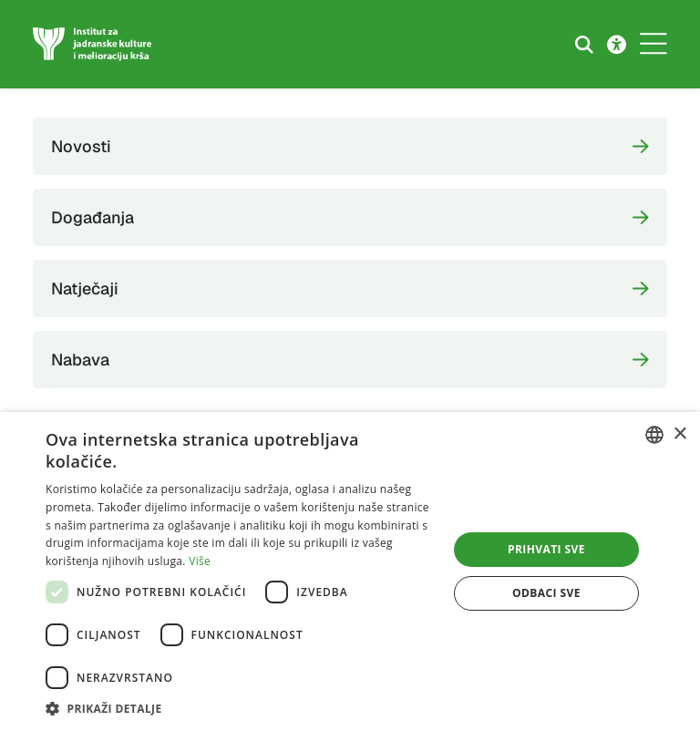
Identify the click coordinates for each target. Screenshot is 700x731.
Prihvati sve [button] (546, 549)
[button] (241, 708)
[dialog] (350, 571)
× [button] (679, 434)
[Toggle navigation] (654, 45)
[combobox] (654, 435)
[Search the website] (584, 45)
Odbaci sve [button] (546, 593)
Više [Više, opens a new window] (200, 561)
